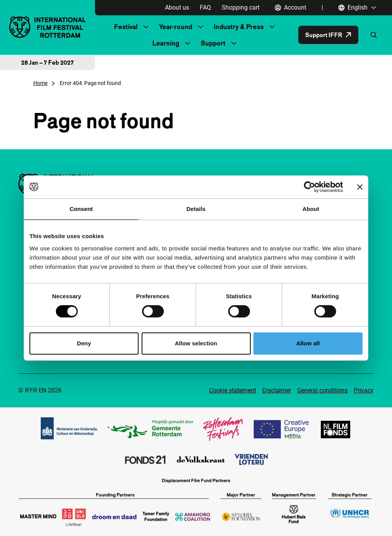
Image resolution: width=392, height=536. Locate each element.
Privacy (364, 390)
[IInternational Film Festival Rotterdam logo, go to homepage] (47, 27)
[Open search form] (374, 35)
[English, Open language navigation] (358, 8)
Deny (84, 343)
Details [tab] (196, 209)
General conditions (322, 390)
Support (213, 43)
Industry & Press (239, 27)
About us (177, 7)
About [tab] (311, 209)
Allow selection (196, 343)
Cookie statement (233, 390)
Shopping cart (241, 7)
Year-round (176, 27)
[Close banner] (360, 187)
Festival (126, 27)
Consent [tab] (81, 209)
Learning (166, 43)
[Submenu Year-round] (201, 27)
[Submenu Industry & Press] (272, 27)
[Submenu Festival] (146, 27)
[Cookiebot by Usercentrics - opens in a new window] (310, 187)
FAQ (205, 7)
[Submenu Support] (234, 43)
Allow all (308, 343)
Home (40, 83)
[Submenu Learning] (188, 43)
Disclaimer (277, 390)
